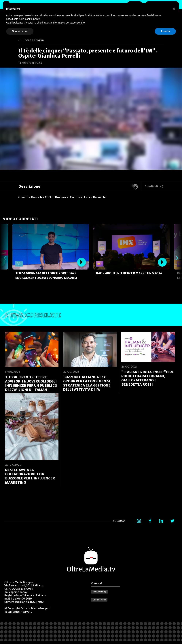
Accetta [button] (165, 31)
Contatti (96, 583)
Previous (5, 258)
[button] (174, 9)
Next (177, 258)
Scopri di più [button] (20, 31)
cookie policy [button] (32, 19)
